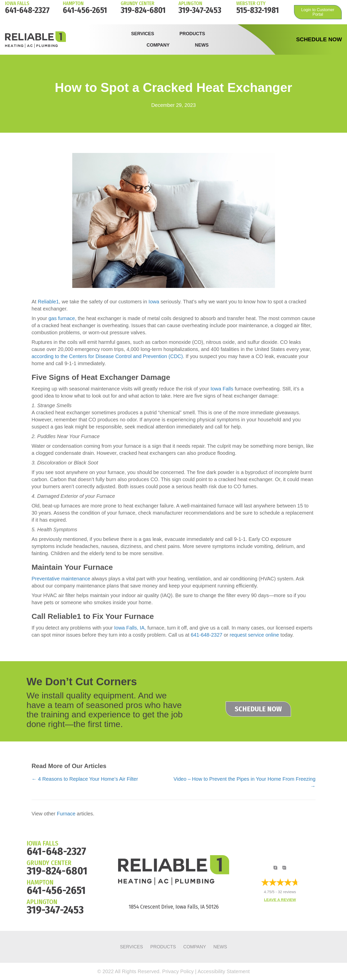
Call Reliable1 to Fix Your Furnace (93, 616)
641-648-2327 (27, 10)
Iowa (154, 302)
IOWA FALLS (17, 3)
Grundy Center (138, 3)
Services (143, 34)
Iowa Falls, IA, (130, 628)
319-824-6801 (143, 10)
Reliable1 (48, 302)
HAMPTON (73, 3)
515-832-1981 (258, 10)
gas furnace (62, 318)
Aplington (190, 3)
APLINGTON (42, 902)
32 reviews (287, 892)
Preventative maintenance (61, 579)
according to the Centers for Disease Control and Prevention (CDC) (107, 356)
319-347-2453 (200, 10)
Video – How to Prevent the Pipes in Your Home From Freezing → (245, 782)
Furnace (66, 814)
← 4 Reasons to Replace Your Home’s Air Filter (85, 779)
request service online (254, 635)
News (202, 45)
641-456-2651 (85, 10)
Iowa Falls (222, 389)
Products (192, 34)
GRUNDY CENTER (49, 863)
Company (158, 45)
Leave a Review (280, 900)
